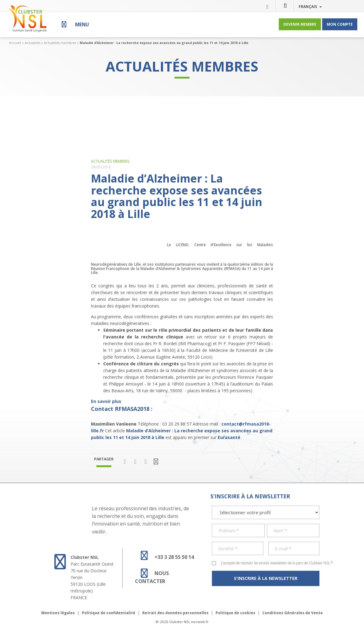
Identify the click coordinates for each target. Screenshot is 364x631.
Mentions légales (58, 613)
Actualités (33, 43)
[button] (285, 5)
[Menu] (75, 24)
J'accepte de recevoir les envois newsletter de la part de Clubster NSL (277, 563)
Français (310, 6)
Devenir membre (300, 24)
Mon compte (340, 24)
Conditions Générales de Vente (293, 613)
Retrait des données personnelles (175, 613)
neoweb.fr (200, 622)
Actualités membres (60, 43)
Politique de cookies (235, 613)
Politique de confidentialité (109, 613)
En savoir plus (106, 401)
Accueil (15, 43)
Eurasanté (229, 437)
